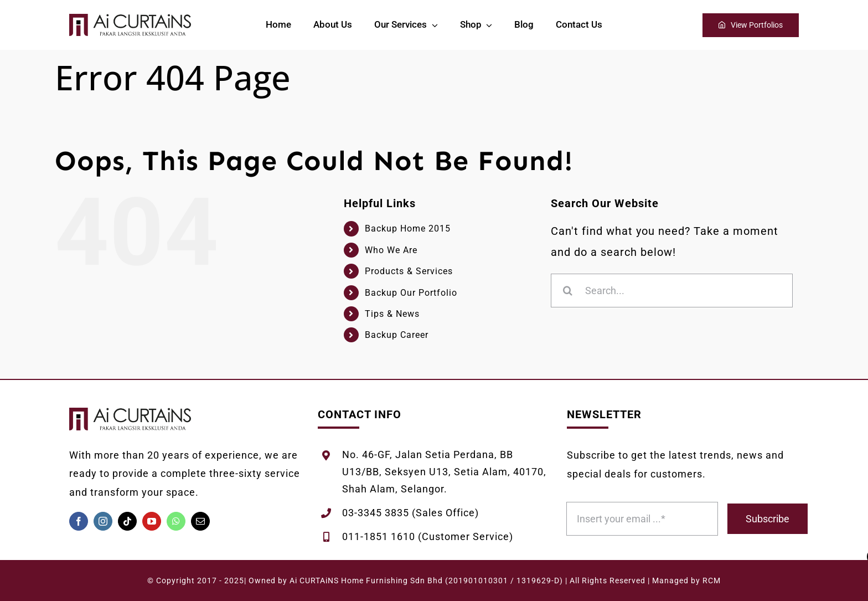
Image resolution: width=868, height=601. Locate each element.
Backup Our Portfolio (411, 293)
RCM (712, 581)
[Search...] (672, 291)
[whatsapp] (176, 521)
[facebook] (79, 521)
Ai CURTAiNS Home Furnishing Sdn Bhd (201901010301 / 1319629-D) (426, 581)
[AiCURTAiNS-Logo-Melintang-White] (130, 19)
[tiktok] (127, 521)
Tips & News (392, 314)
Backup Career (397, 335)
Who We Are (391, 250)
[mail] (200, 521)
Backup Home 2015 (408, 228)
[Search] (568, 291)
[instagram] (103, 521)
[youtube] (152, 521)
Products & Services (409, 271)
